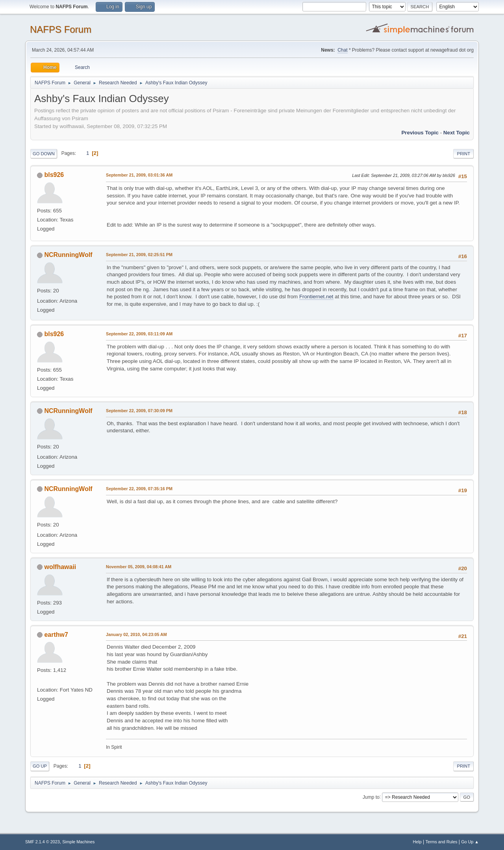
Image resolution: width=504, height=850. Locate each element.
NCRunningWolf (68, 255)
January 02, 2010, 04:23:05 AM (136, 634)
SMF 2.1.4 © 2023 (43, 842)
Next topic (457, 133)
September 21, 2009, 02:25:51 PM (139, 255)
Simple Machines (78, 842)
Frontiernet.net (316, 297)
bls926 (54, 175)
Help (417, 842)
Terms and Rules (442, 842)
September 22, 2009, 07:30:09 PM (139, 411)
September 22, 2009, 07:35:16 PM (139, 489)
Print (463, 154)
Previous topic (420, 133)
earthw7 (56, 635)
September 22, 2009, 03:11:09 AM (139, 334)
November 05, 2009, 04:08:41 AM (139, 567)
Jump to (371, 797)
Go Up (40, 766)
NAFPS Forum (61, 29)
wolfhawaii (60, 567)
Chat (342, 50)
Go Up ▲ (470, 842)
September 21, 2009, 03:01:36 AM (139, 175)
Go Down (44, 154)
